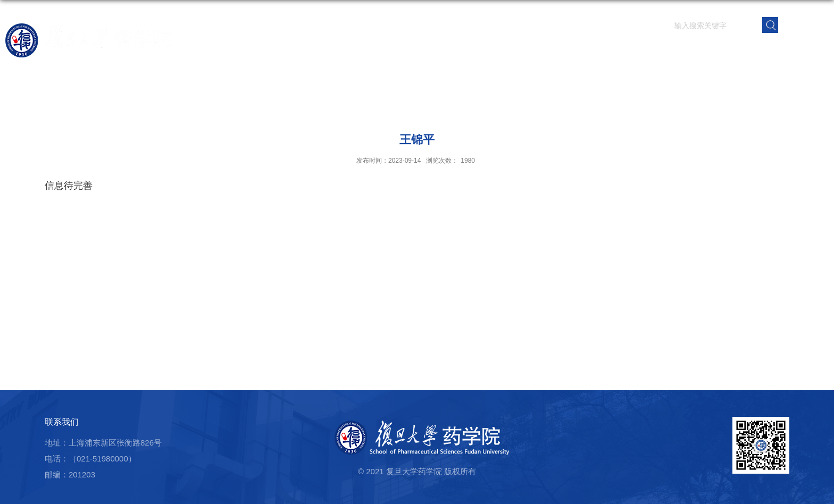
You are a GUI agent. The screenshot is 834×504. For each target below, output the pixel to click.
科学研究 (495, 51)
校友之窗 (738, 51)
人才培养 (556, 51)
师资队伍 (435, 51)
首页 (326, 51)
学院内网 (798, 51)
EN (804, 24)
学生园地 (616, 51)
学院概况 (374, 51)
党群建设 (677, 51)
